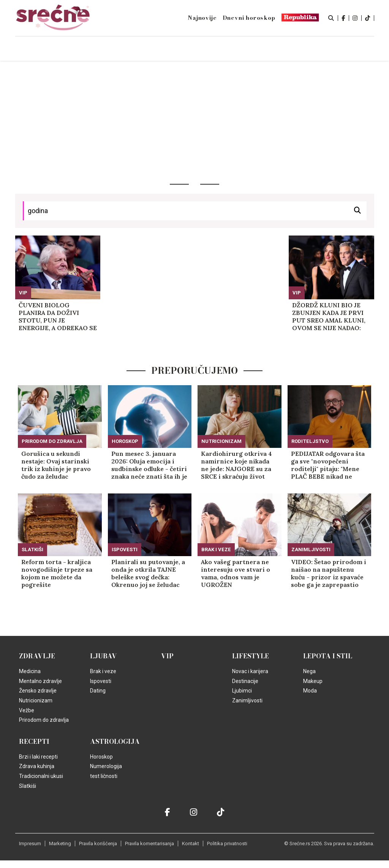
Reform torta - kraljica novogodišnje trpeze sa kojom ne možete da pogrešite (57, 573)
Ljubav (104, 656)
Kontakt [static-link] (191, 843)
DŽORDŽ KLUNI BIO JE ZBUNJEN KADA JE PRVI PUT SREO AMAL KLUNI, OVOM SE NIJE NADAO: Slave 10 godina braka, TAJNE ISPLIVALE (329, 316)
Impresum (30, 843)
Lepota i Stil (328, 656)
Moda (310, 691)
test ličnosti (104, 776)
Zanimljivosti (311, 549)
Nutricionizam (221, 441)
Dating (98, 691)
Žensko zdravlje (38, 691)
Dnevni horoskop (249, 18)
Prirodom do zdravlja (52, 441)
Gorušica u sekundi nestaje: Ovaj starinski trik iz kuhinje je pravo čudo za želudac (56, 465)
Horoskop (125, 441)
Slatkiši (32, 549)
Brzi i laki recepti (38, 757)
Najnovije (202, 18)
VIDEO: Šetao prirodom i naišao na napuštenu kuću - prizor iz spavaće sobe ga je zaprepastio (329, 573)
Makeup (313, 681)
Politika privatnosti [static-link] (227, 843)
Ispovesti (125, 549)
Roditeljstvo (310, 441)
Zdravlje (37, 656)
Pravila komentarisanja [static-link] (149, 843)
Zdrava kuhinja (37, 766)
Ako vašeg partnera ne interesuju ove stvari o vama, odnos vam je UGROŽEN (236, 573)
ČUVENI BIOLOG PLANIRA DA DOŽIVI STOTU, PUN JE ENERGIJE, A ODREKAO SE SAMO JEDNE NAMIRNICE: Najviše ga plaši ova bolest (58, 316)
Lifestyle (251, 656)
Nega (309, 671)
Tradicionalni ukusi (41, 776)
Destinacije (245, 681)
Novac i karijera (250, 671)
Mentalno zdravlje (40, 681)
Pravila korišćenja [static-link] (98, 843)
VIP (23, 293)
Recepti (34, 742)
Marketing (60, 843)
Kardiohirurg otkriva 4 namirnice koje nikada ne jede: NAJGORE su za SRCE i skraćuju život (236, 465)
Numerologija (106, 766)
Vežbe (27, 710)
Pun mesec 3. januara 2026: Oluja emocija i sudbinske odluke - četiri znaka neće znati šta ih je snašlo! (149, 465)
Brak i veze (216, 549)
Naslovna (66, 49)
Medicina (30, 671)
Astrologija (115, 742)
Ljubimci (242, 691)
